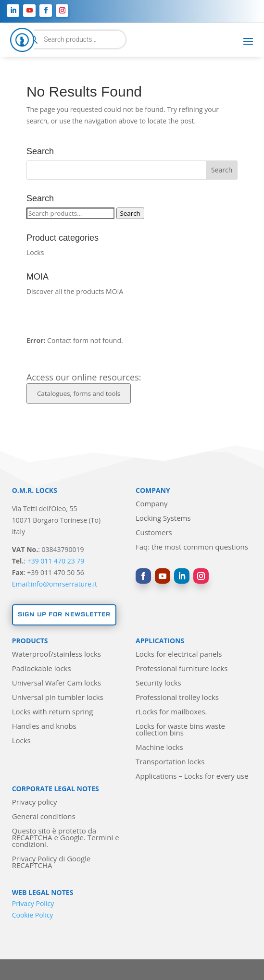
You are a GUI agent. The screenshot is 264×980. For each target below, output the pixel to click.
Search (130, 213)
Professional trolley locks (177, 698)
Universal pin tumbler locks (58, 698)
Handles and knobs (44, 727)
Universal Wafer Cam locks (57, 683)
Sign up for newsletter (64, 615)
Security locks (158, 683)
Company (152, 504)
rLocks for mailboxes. (171, 712)
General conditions (44, 817)
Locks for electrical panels (179, 655)
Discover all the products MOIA (75, 291)
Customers (154, 533)
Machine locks (159, 748)
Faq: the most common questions (192, 547)
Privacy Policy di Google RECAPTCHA (51, 863)
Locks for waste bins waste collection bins (180, 730)
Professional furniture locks (182, 669)
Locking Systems (163, 519)
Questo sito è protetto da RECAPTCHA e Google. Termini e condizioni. (66, 838)
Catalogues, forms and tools (79, 393)
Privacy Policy (33, 903)
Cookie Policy (33, 915)
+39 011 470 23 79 (56, 561)
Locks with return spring (53, 712)
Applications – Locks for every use (192, 777)
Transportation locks (170, 762)
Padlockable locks (42, 669)
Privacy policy (35, 802)
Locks (35, 252)
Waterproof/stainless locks (57, 655)
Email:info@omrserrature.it (55, 584)
